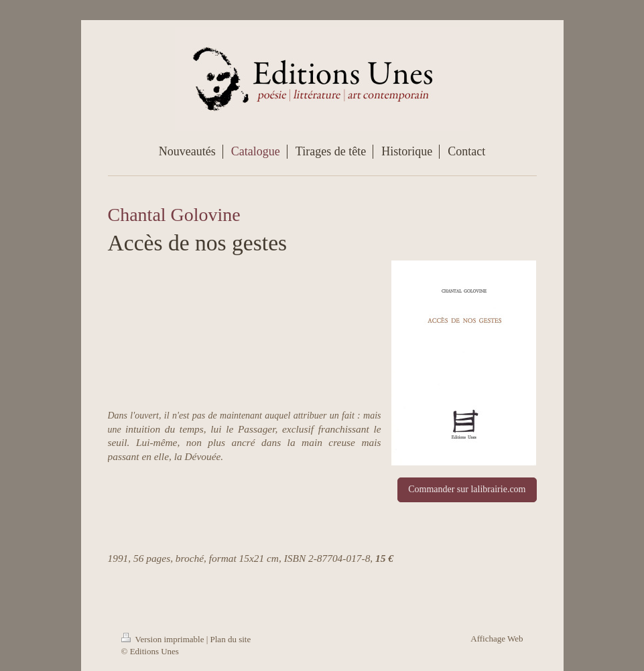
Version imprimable (164, 639)
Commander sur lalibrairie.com (467, 489)
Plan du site (231, 639)
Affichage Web (497, 639)
